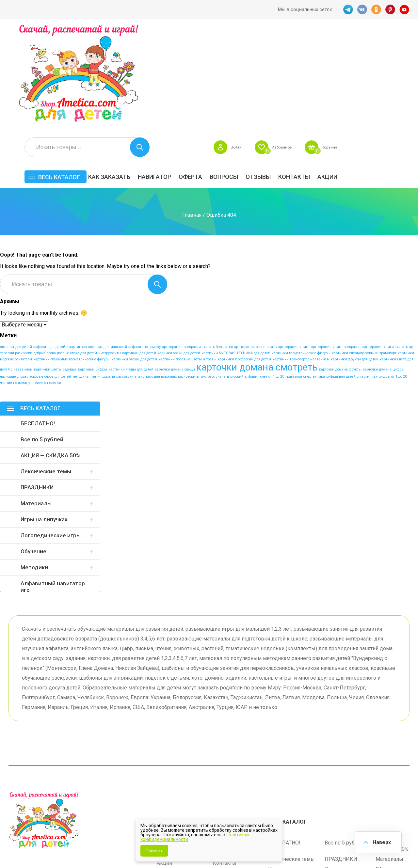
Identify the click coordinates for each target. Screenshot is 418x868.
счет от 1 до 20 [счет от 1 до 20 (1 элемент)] (272, 274)
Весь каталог (131, 74)
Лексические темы (46, 369)
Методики (34, 465)
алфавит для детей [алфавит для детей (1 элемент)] (16, 244)
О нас (219, 769)
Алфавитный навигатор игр (53, 484)
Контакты (366, 74)
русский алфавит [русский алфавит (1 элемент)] (245, 274)
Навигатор (227, 74)
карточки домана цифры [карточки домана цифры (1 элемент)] (384, 267)
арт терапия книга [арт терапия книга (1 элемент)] (294, 244)
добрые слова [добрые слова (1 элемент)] (45, 250)
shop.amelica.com (109, 848)
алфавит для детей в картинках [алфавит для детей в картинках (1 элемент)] (60, 244)
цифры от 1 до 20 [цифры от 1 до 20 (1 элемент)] (393, 274)
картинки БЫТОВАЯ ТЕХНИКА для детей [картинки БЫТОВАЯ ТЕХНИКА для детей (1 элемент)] (236, 250)
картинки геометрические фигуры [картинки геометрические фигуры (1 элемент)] (301, 250)
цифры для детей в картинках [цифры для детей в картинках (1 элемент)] (352, 274)
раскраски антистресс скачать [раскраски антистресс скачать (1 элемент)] (203, 274)
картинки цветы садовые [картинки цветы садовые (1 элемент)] (55, 267)
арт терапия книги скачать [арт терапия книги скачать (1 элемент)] (385, 244)
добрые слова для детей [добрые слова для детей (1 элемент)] (77, 250)
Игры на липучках (44, 417)
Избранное (348, 44)
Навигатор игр (230, 739)
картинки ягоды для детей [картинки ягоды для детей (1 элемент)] (131, 267)
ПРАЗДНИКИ (37, 385)
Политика (169, 779)
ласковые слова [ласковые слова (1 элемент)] (13, 274)
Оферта (263, 74)
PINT (390, 9)
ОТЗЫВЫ (330, 74)
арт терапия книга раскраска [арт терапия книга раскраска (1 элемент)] (336, 244)
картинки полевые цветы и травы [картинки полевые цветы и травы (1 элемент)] (187, 256)
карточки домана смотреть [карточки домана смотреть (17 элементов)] (257, 264)
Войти (298, 44)
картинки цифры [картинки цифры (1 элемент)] (93, 267)
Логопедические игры (51, 433)
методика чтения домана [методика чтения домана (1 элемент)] (94, 274)
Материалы (36, 401)
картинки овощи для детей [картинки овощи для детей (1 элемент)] (134, 256)
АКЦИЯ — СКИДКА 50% (50, 353)
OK (376, 9)
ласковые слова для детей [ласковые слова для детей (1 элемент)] (49, 274)
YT (405, 9)
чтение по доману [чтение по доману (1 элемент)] (15, 280)
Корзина (400, 44)
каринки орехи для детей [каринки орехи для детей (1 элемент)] (179, 250)
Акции (400, 74)
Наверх (381, 842)
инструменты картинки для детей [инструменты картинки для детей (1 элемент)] (127, 250)
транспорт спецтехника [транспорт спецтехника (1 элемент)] (305, 274)
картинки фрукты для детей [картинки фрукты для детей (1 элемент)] (355, 256)
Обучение (33, 449)
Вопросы (296, 74)
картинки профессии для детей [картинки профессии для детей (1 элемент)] (244, 256)
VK (362, 9)
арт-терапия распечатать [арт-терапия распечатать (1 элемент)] (255, 244)
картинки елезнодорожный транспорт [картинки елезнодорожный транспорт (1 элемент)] (364, 250)
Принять (154, 851)
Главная (192, 112)
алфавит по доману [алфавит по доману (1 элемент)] (145, 244)
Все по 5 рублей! (43, 337)
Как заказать (181, 74)
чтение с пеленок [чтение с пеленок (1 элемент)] (46, 280)
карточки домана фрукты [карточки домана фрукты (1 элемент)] (340, 267)
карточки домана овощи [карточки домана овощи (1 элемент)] (175, 267)
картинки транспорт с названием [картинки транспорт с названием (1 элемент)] (301, 256)
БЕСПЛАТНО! (38, 321)
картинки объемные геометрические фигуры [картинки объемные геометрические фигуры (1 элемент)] (72, 256)
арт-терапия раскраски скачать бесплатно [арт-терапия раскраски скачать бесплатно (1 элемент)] (197, 244)
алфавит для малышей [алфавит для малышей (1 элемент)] (108, 244)
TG (347, 9)
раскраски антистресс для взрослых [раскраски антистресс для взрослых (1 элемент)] (146, 274)
